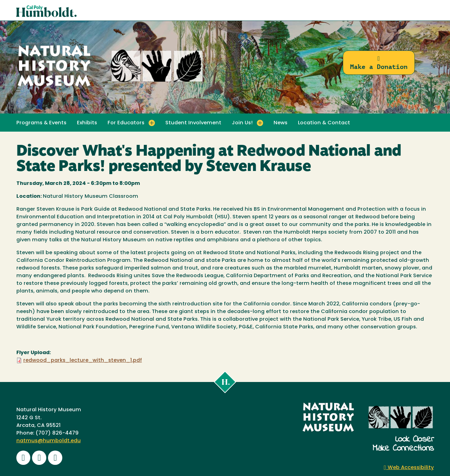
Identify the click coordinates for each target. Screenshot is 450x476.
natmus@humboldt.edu (49, 441)
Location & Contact (324, 123)
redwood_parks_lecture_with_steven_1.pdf (83, 361)
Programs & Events (41, 123)
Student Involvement (193, 123)
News (281, 123)
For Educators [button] (126, 123)
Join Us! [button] (242, 123)
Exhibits (87, 123)
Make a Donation (379, 63)
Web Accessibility (409, 468)
